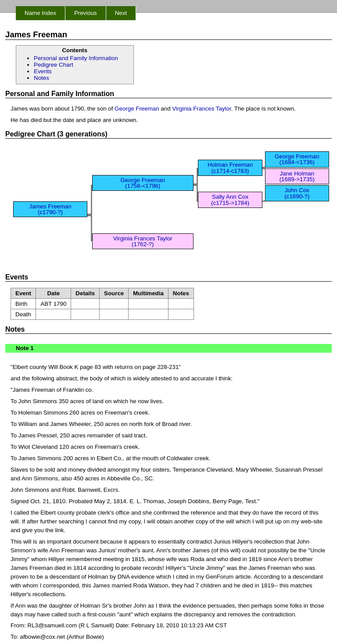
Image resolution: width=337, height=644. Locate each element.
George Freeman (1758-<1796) (143, 183)
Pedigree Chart (54, 65)
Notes (41, 78)
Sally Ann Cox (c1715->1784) (230, 200)
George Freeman (137, 109)
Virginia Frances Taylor (201, 109)
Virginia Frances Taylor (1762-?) (143, 241)
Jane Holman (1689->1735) (297, 176)
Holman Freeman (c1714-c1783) (230, 168)
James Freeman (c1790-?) (50, 209)
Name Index (40, 13)
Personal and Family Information (76, 58)
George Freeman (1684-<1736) (297, 159)
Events (43, 71)
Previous (86, 13)
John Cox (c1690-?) (297, 193)
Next (121, 13)
